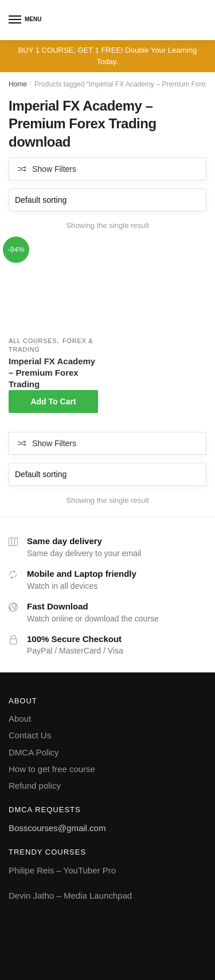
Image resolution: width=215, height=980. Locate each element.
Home (18, 84)
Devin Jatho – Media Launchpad (70, 896)
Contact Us (30, 735)
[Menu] (15, 20)
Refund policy (35, 786)
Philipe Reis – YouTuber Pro (62, 870)
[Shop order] (107, 200)
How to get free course (52, 769)
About (20, 719)
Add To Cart (53, 402)
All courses (33, 341)
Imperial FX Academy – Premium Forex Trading (52, 373)
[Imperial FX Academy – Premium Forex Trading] (53, 287)
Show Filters (54, 169)
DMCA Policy (34, 752)
